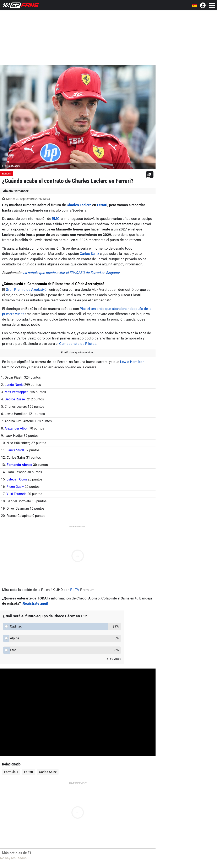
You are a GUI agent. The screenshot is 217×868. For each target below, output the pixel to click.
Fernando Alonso (19, 465)
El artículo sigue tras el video (78, 352)
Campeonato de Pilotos (78, 344)
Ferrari (7, 174)
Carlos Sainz (89, 254)
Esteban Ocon (17, 479)
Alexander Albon (17, 428)
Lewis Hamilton (132, 362)
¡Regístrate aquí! (35, 603)
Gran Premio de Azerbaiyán (27, 290)
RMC (56, 219)
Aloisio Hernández (16, 191)
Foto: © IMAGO (11, 166)
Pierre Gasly (15, 487)
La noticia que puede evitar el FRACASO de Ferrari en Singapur (71, 273)
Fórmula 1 (11, 772)
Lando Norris (14, 385)
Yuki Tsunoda (17, 494)
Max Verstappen (17, 392)
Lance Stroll (15, 450)
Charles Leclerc (79, 205)
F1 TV (75, 590)
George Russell (15, 399)
